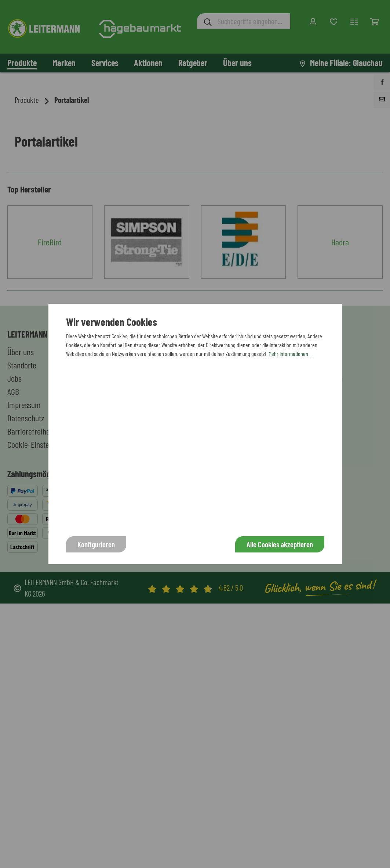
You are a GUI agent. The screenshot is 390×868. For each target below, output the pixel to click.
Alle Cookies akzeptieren (280, 544)
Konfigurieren (96, 544)
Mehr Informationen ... (291, 354)
